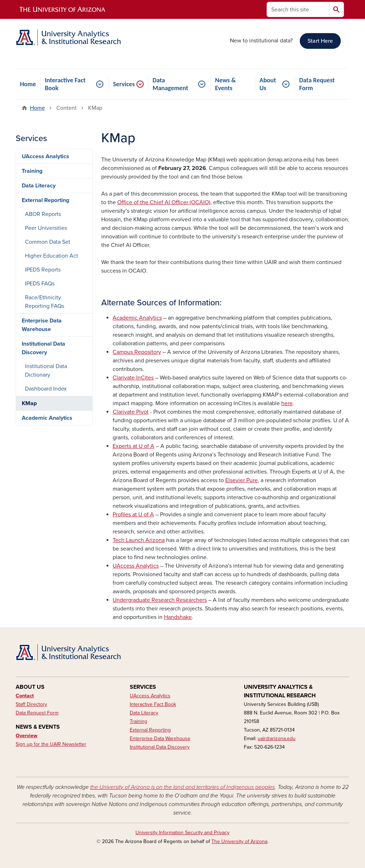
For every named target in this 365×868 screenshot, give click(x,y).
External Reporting (45, 200)
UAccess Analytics (45, 156)
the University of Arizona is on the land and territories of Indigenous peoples (182, 787)
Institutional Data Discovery (43, 348)
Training (32, 171)
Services (124, 84)
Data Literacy (39, 186)
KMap (29, 403)
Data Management (170, 84)
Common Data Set (48, 242)
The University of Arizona (239, 841)
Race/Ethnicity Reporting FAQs (45, 302)
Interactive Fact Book (65, 84)
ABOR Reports (43, 214)
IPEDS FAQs (40, 284)
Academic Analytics (47, 418)
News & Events (225, 84)
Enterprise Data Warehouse (42, 325)
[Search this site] (298, 9)
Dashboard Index (46, 389)
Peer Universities (46, 228)
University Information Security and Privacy (182, 833)
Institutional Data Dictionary (46, 371)
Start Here (320, 41)
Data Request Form (317, 84)
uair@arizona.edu (277, 738)
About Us (268, 84)
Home (28, 84)
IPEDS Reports (43, 270)
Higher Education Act (52, 256)
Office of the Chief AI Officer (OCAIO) (164, 202)
